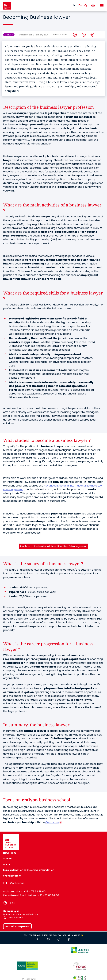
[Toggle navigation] (101, 6)
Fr (74, 5)
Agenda (8, 859)
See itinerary (16, 918)
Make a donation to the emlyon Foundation (29, 870)
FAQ (13, 903)
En (80, 5)
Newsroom (10, 853)
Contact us (52, 822)
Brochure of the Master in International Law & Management (54, 546)
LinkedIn (93, 35)
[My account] (93, 6)
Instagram (75, 35)
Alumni (7, 864)
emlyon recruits (12, 876)
